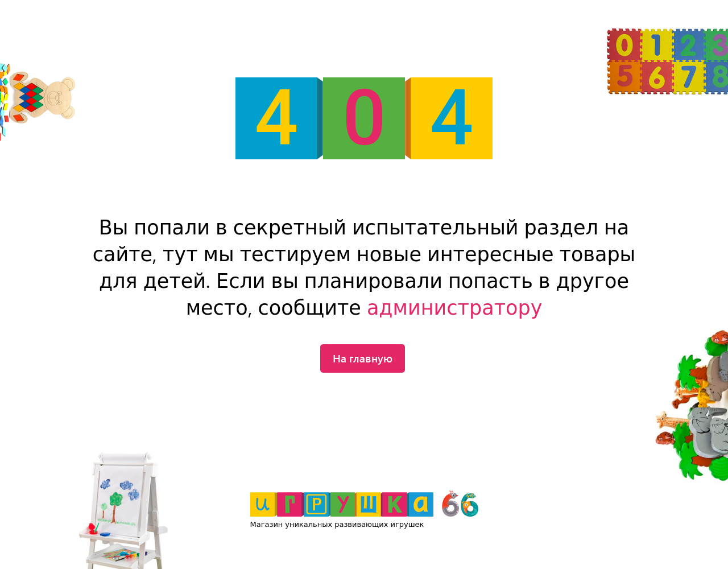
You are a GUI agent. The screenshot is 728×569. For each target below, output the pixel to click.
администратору (454, 308)
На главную (363, 358)
